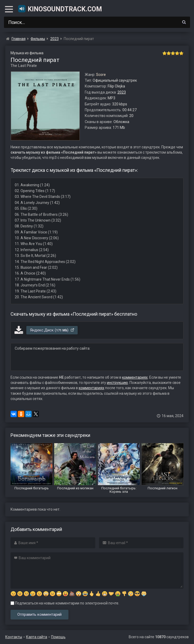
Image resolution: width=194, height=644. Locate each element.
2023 (122, 92)
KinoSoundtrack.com (60, 9)
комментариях (135, 377)
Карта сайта (37, 637)
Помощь (58, 637)
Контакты (14, 637)
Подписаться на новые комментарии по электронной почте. (65, 603)
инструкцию (117, 383)
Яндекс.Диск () (52, 330)
